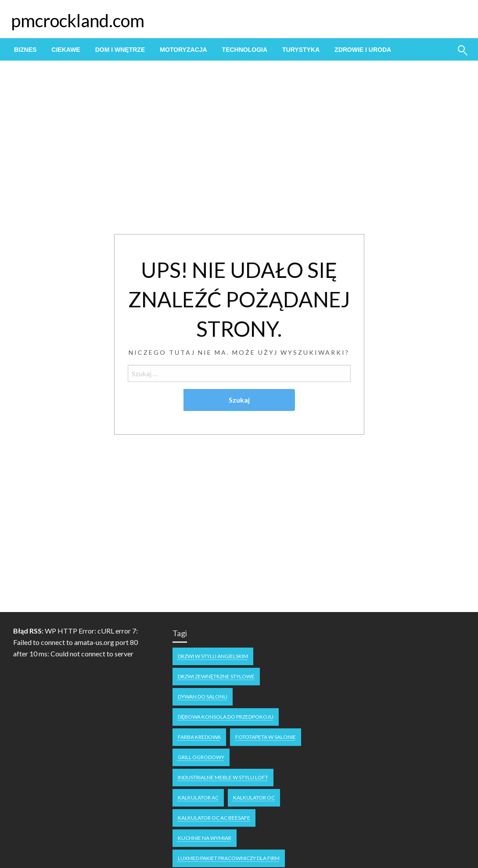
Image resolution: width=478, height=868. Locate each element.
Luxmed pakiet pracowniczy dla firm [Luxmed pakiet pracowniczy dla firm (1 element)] (229, 858)
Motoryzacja (183, 50)
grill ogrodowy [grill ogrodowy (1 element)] (201, 757)
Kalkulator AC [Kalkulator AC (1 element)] (198, 798)
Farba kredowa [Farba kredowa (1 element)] (199, 737)
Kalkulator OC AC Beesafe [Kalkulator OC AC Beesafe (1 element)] (214, 818)
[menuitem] (25, 50)
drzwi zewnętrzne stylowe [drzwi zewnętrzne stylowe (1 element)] (216, 676)
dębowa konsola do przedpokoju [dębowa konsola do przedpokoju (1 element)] (226, 717)
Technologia (245, 50)
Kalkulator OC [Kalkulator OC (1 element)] (254, 798)
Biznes (25, 50)
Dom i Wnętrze (120, 50)
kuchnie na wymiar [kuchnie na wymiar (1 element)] (205, 838)
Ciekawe (66, 50)
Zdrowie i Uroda (363, 50)
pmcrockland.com (78, 21)
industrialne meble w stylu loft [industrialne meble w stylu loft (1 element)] (223, 777)
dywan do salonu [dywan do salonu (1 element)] (203, 697)
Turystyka (301, 50)
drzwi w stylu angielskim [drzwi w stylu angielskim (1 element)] (213, 656)
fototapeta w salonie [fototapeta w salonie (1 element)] (266, 737)
